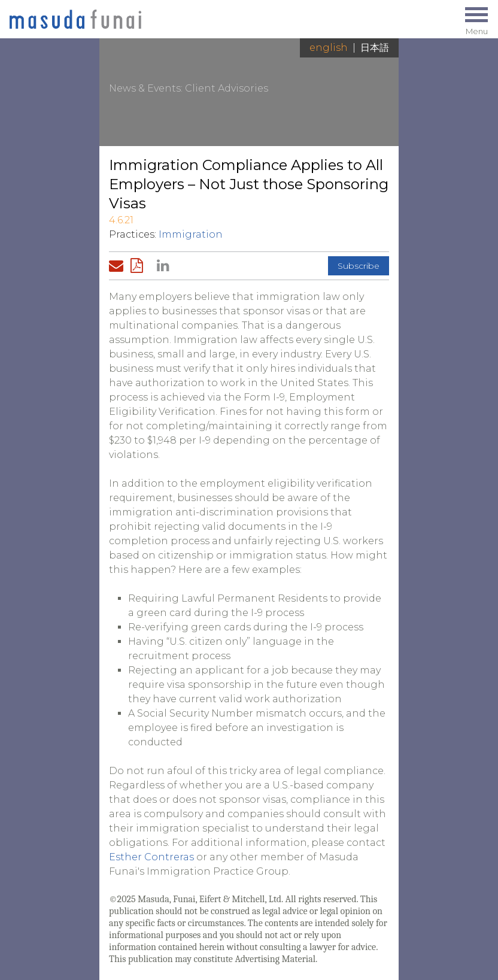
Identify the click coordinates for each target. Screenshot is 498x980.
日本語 (375, 48)
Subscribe (359, 266)
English (329, 48)
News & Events (145, 88)
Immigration (191, 234)
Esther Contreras (151, 857)
